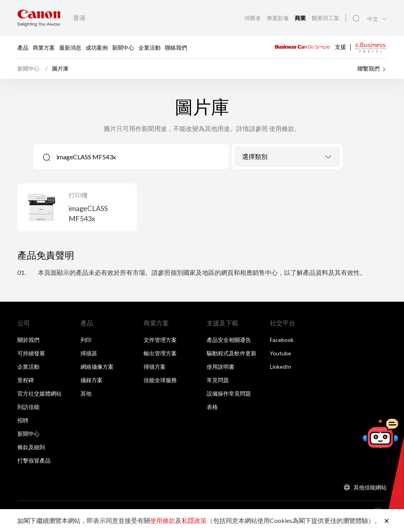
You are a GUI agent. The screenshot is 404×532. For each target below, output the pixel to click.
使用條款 (163, 520)
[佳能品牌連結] (39, 18)
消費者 (253, 18)
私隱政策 (194, 520)
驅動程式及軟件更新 (232, 353)
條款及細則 (31, 447)
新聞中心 (123, 47)
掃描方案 (155, 367)
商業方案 (44, 47)
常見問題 (218, 380)
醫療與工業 (325, 18)
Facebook (282, 340)
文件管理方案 (160, 340)
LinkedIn (281, 367)
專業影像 (278, 18)
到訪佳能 (28, 407)
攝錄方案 (92, 380)
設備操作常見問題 (229, 393)
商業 (301, 18)
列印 (86, 340)
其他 (86, 393)
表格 (212, 407)
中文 (373, 19)
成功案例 (97, 47)
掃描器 (89, 353)
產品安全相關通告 (229, 340)
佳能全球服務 (160, 380)
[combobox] (287, 157)
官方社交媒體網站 (39, 393)
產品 (23, 47)
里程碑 (26, 380)
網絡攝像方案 (97, 367)
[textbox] (287, 157)
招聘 (23, 420)
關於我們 (28, 340)
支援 (340, 46)
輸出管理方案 (160, 353)
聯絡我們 (176, 47)
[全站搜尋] (356, 19)
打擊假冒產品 (34, 460)
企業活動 (150, 47)
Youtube (281, 353)
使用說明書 (221, 367)
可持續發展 (31, 353)
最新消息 (70, 47)
